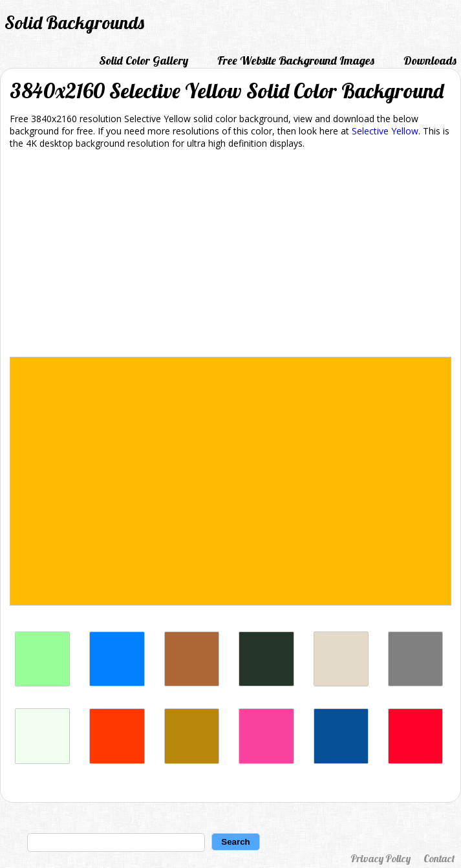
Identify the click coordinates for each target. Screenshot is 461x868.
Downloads (430, 60)
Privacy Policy (381, 858)
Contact (439, 858)
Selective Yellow (385, 131)
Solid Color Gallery (144, 60)
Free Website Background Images (296, 60)
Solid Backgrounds (74, 22)
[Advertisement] (230, 255)
